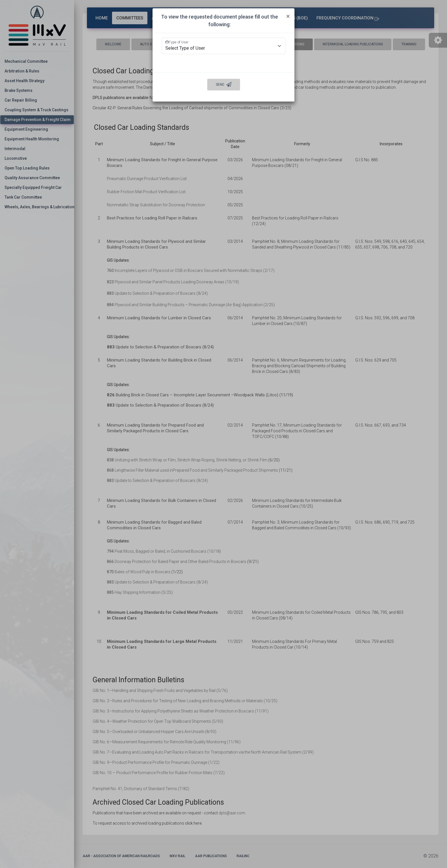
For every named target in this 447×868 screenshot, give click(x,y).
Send (224, 85)
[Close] (288, 16)
